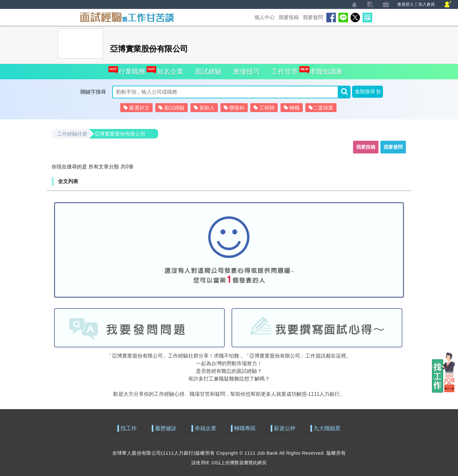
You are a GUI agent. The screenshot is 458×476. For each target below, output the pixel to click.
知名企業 (168, 70)
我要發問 (313, 17)
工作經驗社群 (72, 134)
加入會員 (427, 4)
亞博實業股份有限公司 (120, 134)
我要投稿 (289, 17)
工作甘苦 (285, 71)
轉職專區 (245, 428)
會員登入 (406, 4)
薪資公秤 (285, 428)
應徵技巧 (246, 71)
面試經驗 (208, 71)
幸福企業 (205, 428)
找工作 (129, 428)
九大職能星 (327, 428)
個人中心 (265, 17)
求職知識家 (324, 70)
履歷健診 (166, 428)
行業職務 (130, 70)
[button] (368, 92)
